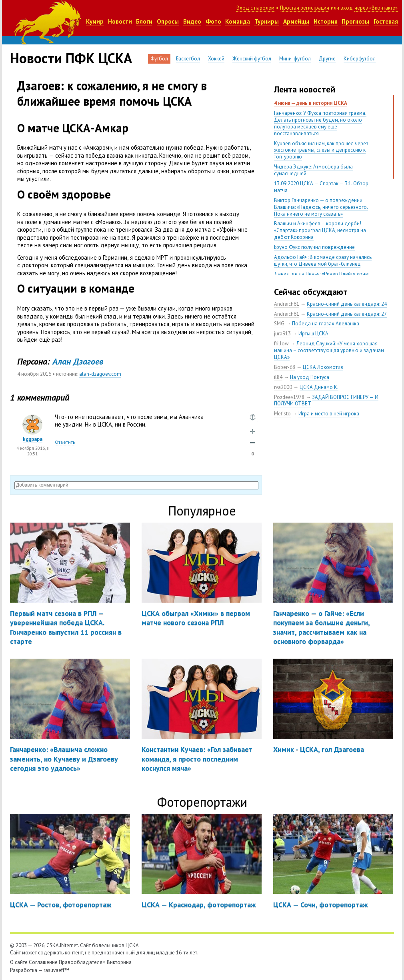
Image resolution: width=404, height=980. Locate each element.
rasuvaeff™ (56, 970)
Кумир (95, 21)
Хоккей (216, 59)
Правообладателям (82, 962)
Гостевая (386, 21)
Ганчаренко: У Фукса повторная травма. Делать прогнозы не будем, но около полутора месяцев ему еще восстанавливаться (320, 123)
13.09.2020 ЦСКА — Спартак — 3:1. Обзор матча (321, 187)
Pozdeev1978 (289, 397)
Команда (238, 21)
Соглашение (43, 962)
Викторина (119, 962)
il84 (278, 377)
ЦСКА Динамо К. (319, 387)
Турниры (267, 21)
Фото (213, 21)
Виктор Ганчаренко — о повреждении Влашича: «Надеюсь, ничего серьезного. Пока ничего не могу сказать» (321, 207)
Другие (327, 59)
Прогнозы (355, 21)
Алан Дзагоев (78, 361)
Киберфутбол (360, 59)
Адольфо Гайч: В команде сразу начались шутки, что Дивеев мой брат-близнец (323, 261)
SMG (279, 324)
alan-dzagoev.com (100, 374)
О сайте (19, 962)
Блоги (144, 21)
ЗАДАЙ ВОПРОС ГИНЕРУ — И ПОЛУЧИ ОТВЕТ (326, 401)
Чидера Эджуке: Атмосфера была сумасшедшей (313, 170)
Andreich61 (287, 304)
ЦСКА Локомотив (323, 367)
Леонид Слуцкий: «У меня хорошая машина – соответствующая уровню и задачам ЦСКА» (329, 350)
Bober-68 (285, 367)
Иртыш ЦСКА (313, 334)
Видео (192, 21)
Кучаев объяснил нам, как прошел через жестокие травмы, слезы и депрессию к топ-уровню (321, 150)
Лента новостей (305, 89)
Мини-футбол (295, 59)
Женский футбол (252, 59)
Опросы (168, 21)
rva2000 (283, 387)
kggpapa (33, 439)
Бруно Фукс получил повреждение (314, 247)
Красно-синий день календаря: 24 (347, 304)
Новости (120, 21)
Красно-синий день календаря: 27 (347, 314)
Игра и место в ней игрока (329, 414)
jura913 (282, 334)
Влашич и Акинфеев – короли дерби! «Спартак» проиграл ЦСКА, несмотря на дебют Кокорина (320, 230)
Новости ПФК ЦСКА (71, 58)
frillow (281, 344)
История (326, 21)
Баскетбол (188, 59)
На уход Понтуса (310, 377)
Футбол (159, 59)
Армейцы (296, 21)
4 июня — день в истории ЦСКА (311, 103)
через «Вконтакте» (376, 8)
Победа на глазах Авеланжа (326, 324)
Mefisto (282, 414)
